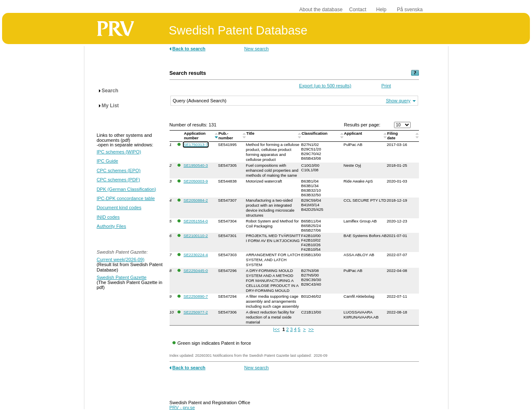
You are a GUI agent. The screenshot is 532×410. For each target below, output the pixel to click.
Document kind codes (119, 207)
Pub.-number (227, 136)
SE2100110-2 (196, 236)
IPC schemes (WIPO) (119, 152)
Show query (398, 101)
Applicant (354, 133)
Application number (195, 136)
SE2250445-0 (196, 270)
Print (386, 86)
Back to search (189, 49)
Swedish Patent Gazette (122, 277)
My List (110, 106)
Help (381, 10)
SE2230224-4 (196, 255)
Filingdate (393, 136)
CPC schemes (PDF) (118, 180)
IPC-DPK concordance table (126, 198)
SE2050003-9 (196, 181)
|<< (276, 329)
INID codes (108, 217)
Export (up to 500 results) (325, 86)
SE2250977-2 (196, 312)
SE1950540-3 (196, 165)
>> (311, 329)
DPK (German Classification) (127, 189)
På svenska (410, 10)
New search (257, 49)
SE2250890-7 (196, 296)
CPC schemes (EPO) (119, 170)
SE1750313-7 (196, 144)
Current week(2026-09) (121, 259)
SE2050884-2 (196, 200)
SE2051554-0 (196, 221)
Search (110, 91)
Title (251, 133)
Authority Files (112, 226)
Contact (358, 10)
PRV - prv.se (182, 408)
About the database (321, 10)
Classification (315, 133)
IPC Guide (108, 161)
